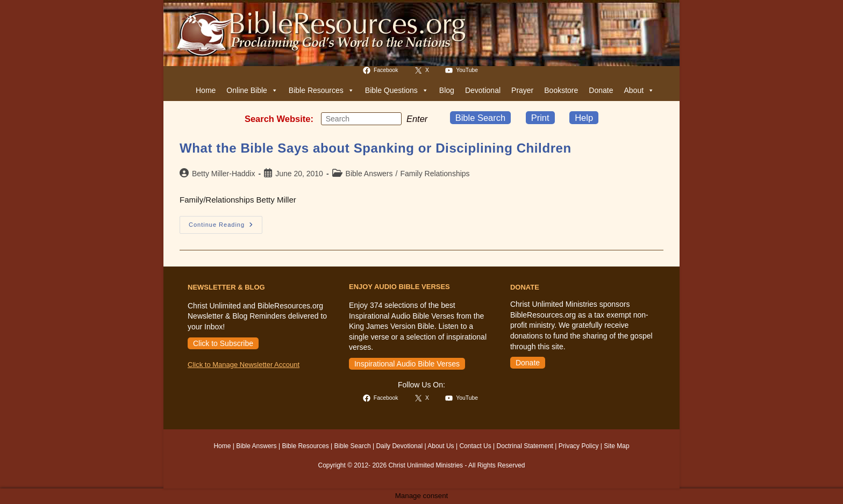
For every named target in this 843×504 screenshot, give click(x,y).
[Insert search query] (361, 119)
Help (584, 118)
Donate (601, 90)
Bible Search (481, 118)
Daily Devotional (399, 446)
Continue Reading (226, 227)
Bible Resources (322, 90)
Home (206, 90)
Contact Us (475, 446)
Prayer (522, 90)
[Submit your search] (391, 118)
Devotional (483, 90)
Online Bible (252, 90)
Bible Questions (397, 90)
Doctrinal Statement (525, 446)
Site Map (616, 446)
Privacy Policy (579, 446)
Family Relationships (435, 174)
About (639, 90)
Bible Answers (369, 174)
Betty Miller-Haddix (223, 174)
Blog (447, 90)
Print (540, 118)
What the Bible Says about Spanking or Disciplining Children (376, 148)
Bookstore (561, 90)
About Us (441, 446)
